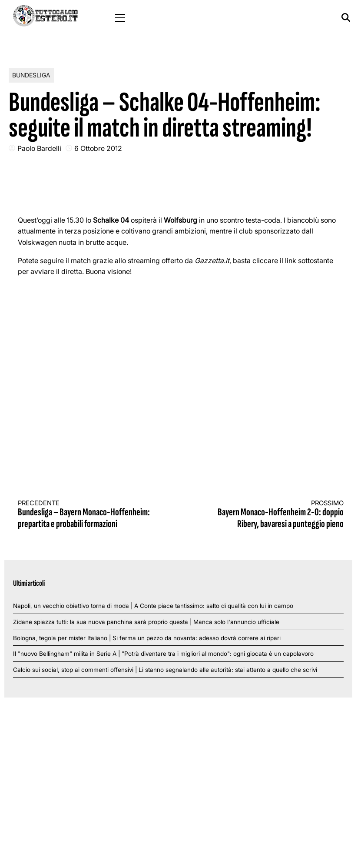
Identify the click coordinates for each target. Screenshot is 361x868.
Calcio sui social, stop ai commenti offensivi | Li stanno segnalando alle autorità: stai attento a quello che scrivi (165, 670)
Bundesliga (31, 75)
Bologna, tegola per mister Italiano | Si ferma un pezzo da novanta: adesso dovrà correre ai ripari (147, 638)
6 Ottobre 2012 (98, 148)
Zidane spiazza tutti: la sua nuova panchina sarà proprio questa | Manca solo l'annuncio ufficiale (146, 622)
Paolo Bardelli (39, 148)
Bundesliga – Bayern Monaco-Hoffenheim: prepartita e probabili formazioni (91, 515)
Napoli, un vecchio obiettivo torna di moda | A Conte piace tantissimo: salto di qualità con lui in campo (153, 606)
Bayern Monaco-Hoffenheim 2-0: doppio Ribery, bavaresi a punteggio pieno (270, 515)
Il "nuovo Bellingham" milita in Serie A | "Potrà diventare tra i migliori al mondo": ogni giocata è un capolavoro (163, 654)
